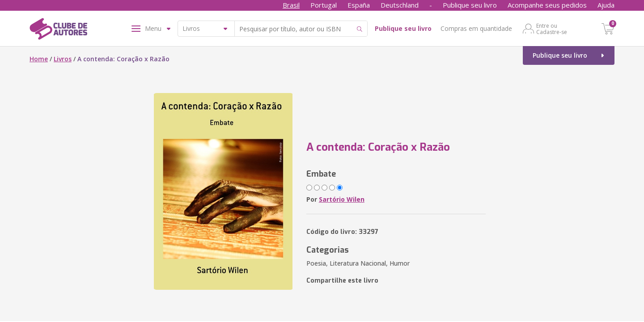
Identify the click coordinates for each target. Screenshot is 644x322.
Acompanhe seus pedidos (547, 5)
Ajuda (606, 5)
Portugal (324, 5)
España (359, 5)
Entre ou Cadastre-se (552, 29)
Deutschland (400, 5)
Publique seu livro (470, 5)
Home (39, 59)
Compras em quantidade (476, 28)
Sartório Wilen (342, 199)
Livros (63, 59)
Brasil (291, 5)
